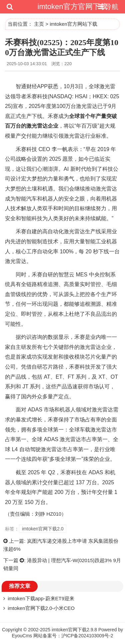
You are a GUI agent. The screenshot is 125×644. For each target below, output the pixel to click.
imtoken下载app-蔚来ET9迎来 (41, 598)
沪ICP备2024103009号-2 (87, 636)
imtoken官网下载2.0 (43, 529)
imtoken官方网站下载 (73, 24)
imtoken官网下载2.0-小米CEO (41, 608)
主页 (39, 24)
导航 (107, 7)
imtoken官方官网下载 (72, 7)
